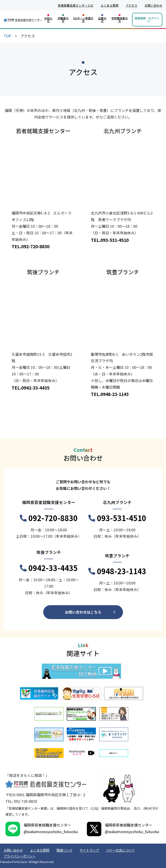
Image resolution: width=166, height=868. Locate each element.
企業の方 (102, 19)
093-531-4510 (117, 518)
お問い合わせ (153, 5)
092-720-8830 (49, 518)
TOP (7, 36)
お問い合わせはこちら (83, 612)
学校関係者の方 (120, 19)
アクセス (132, 5)
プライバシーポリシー (20, 856)
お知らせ (48, 19)
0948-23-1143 (117, 571)
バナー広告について (120, 850)
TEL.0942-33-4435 (31, 388)
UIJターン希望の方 (83, 19)
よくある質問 (110, 5)
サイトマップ (89, 850)
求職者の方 (63, 19)
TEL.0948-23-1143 (110, 394)
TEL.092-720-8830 (31, 246)
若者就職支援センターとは (76, 5)
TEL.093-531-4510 (110, 240)
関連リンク (64, 850)
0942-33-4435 (49, 568)
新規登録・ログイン (147, 18)
